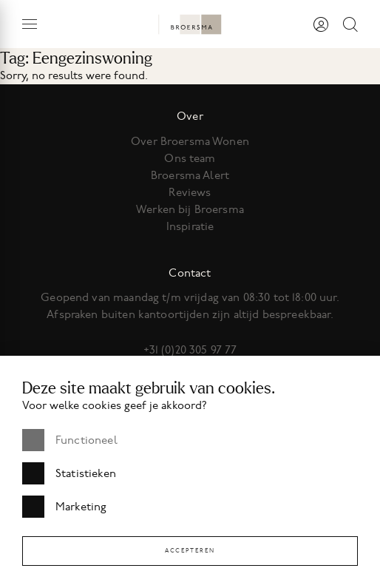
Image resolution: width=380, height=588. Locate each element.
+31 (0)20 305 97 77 (190, 350)
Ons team (190, 158)
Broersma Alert (190, 175)
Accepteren (190, 551)
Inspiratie (190, 226)
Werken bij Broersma (190, 209)
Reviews (190, 192)
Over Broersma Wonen (190, 141)
